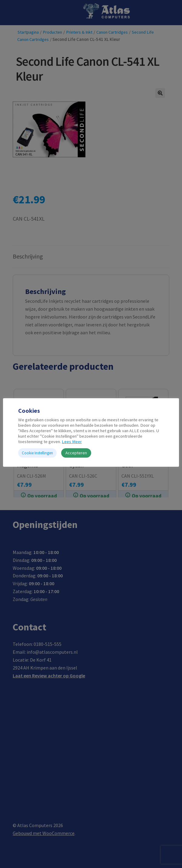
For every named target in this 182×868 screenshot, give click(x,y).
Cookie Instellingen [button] (37, 453)
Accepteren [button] (76, 453)
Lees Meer (72, 442)
